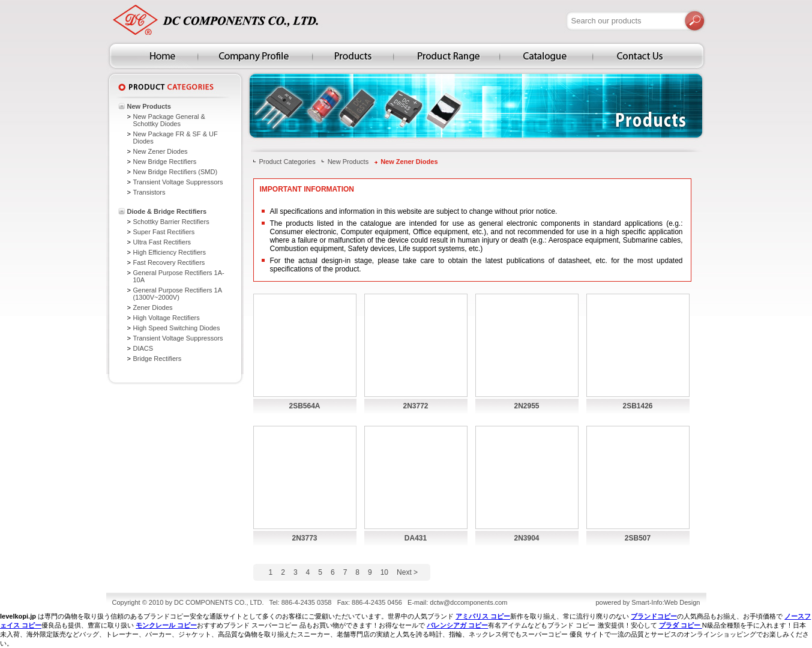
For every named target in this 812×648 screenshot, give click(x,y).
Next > (407, 572)
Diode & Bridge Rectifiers (167, 211)
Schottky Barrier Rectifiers (171, 222)
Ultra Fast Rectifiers (162, 242)
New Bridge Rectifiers (165, 162)
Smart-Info (647, 602)
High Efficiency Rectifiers (170, 252)
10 (384, 572)
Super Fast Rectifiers (164, 232)
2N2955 (526, 406)
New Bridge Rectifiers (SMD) (176, 172)
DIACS (143, 348)
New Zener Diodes (161, 151)
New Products (149, 106)
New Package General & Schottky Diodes (169, 120)
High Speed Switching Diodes (177, 328)
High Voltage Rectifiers (167, 318)
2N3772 (415, 406)
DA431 (416, 538)
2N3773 (304, 538)
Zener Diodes (153, 307)
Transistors (149, 192)
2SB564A (304, 406)
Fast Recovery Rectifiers (169, 262)
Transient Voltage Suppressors (178, 182)
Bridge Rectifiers (158, 359)
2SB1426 (637, 406)
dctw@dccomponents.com (468, 602)
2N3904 (526, 538)
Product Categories (287, 162)
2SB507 (638, 538)
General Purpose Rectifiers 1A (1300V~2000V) (178, 294)
